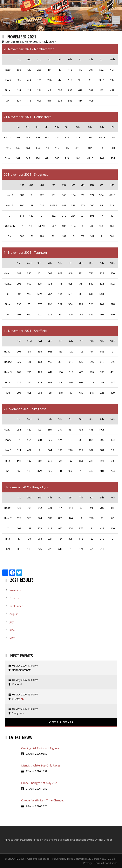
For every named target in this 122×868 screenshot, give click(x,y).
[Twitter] (59, 8)
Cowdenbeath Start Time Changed (43, 800)
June (12, 630)
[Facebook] (52, 8)
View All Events (61, 722)
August (14, 614)
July (12, 622)
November (16, 590)
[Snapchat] (70, 7)
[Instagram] (64, 7)
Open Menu (116, 20)
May (12, 638)
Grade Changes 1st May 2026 (40, 783)
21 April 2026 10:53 (37, 789)
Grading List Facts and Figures (40, 748)
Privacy (88, 863)
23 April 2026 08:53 (37, 754)
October (14, 598)
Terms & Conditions (106, 863)
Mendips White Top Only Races (41, 765)
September (16, 606)
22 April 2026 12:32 (37, 771)
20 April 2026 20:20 (37, 806)
